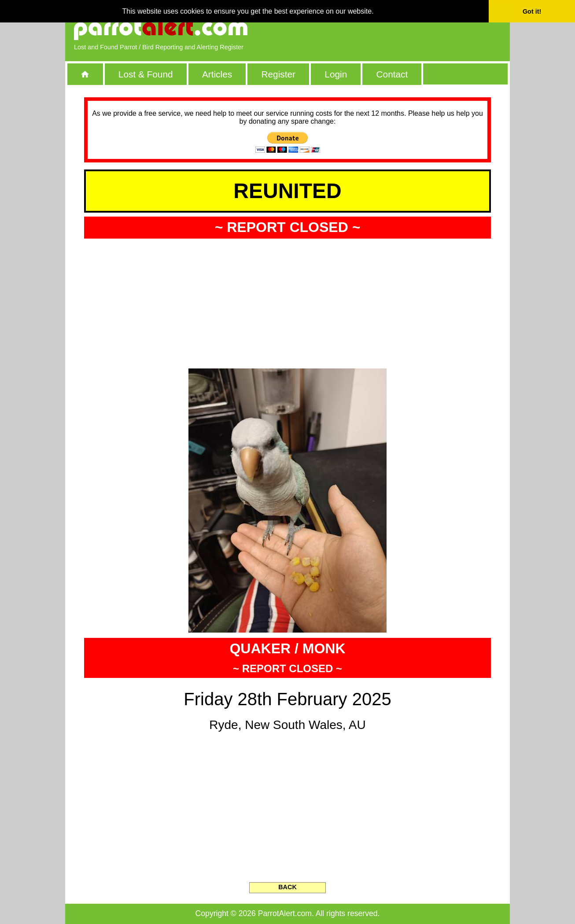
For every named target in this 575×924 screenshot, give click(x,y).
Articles (217, 74)
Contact (392, 74)
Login (336, 74)
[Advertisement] (400, 29)
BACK (287, 887)
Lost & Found (146, 74)
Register (278, 74)
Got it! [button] (532, 11)
